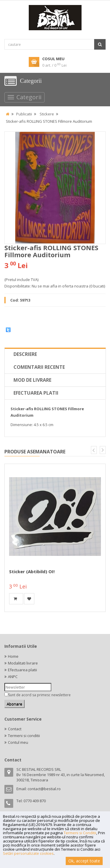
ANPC (13, 677)
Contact (15, 729)
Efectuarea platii (36, 393)
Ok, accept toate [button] (84, 861)
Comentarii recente (39, 367)
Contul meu (18, 742)
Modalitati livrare (23, 663)
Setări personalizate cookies (28, 853)
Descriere (25, 354)
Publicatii (24, 114)
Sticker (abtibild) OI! (32, 571)
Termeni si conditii (24, 736)
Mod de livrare (32, 380)
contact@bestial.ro (44, 789)
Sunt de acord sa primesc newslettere (39, 695)
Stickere (47, 114)
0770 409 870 (35, 801)
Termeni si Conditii (80, 833)
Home (13, 656)
